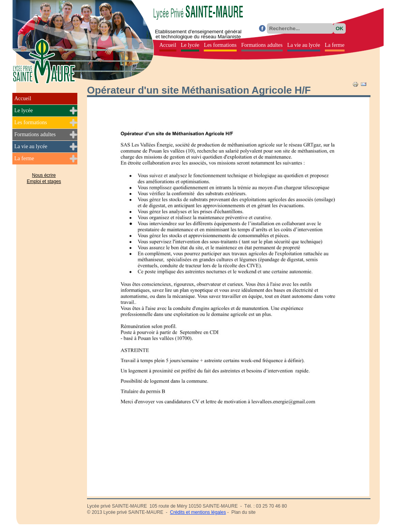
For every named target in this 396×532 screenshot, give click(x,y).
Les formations (31, 122)
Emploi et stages (44, 181)
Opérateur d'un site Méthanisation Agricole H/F (199, 90)
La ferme (24, 158)
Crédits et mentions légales (198, 512)
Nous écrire (44, 175)
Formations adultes (35, 134)
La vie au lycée (31, 146)
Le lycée (24, 110)
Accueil (23, 98)
